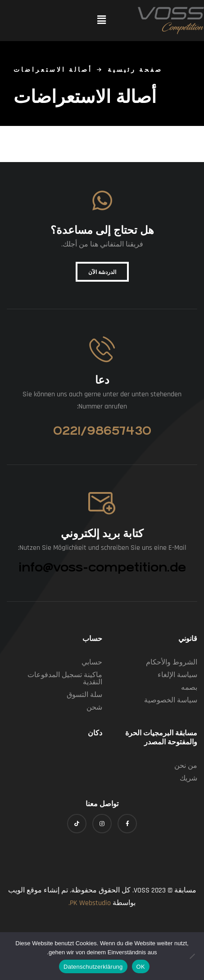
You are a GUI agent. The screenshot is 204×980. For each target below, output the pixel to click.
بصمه (189, 688)
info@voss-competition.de (102, 567)
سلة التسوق (84, 695)
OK (141, 967)
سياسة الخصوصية (171, 700)
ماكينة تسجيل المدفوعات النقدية (65, 679)
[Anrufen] (102, 349)
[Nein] (193, 956)
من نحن (186, 766)
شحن (94, 708)
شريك (188, 778)
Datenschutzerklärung (93, 967)
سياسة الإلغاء (177, 675)
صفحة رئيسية (135, 70)
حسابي (92, 662)
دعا (102, 379)
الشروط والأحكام (172, 662)
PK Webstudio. (90, 903)
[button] (101, 21)
